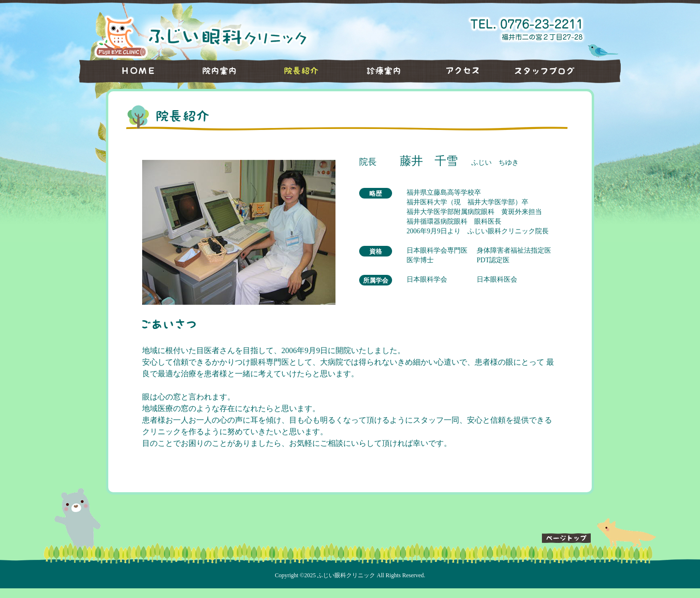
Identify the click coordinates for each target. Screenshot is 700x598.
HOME (125, 71)
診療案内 (377, 71)
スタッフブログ (560, 71)
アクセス (459, 71)
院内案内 (212, 71)
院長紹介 (294, 71)
